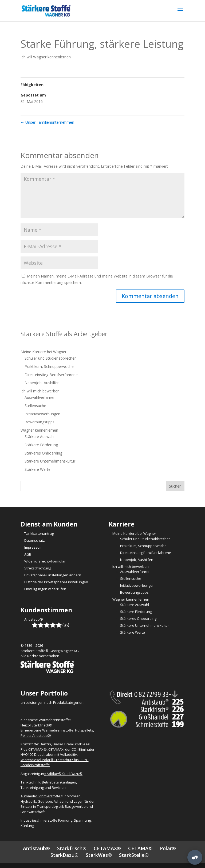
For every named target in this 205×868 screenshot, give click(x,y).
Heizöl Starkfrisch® (36, 725)
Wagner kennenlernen (39, 430)
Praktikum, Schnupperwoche (49, 366)
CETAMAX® (107, 848)
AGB (28, 554)
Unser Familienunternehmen (47, 122)
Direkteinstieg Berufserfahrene (51, 375)
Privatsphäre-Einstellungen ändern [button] (53, 575)
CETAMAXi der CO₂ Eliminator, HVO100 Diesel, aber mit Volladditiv (58, 752)
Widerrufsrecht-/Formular (45, 561)
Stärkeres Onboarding (43, 453)
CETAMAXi (140, 848)
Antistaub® (34, 619)
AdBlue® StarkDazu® (65, 774)
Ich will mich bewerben (40, 391)
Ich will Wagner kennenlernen (46, 57)
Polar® (168, 848)
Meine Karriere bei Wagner (44, 352)
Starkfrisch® (72, 848)
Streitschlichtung (38, 568)
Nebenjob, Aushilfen (42, 383)
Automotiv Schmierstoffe (41, 796)
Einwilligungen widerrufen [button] (45, 589)
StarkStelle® (134, 855)
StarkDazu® (64, 855)
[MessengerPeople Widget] (195, 857)
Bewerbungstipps (40, 422)
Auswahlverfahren (40, 397)
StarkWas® (99, 855)
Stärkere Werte (38, 469)
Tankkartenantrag (39, 533)
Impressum (33, 547)
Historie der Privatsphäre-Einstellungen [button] (56, 582)
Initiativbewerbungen (42, 414)
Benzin (45, 744)
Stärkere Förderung (41, 445)
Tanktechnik (30, 782)
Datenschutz (35, 540)
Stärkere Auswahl (40, 437)
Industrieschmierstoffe (39, 820)
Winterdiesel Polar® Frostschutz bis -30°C (54, 760)
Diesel (58, 744)
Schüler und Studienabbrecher (50, 358)
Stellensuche (35, 406)
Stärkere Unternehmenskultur (50, 461)
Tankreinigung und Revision (43, 787)
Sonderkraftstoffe (35, 765)
